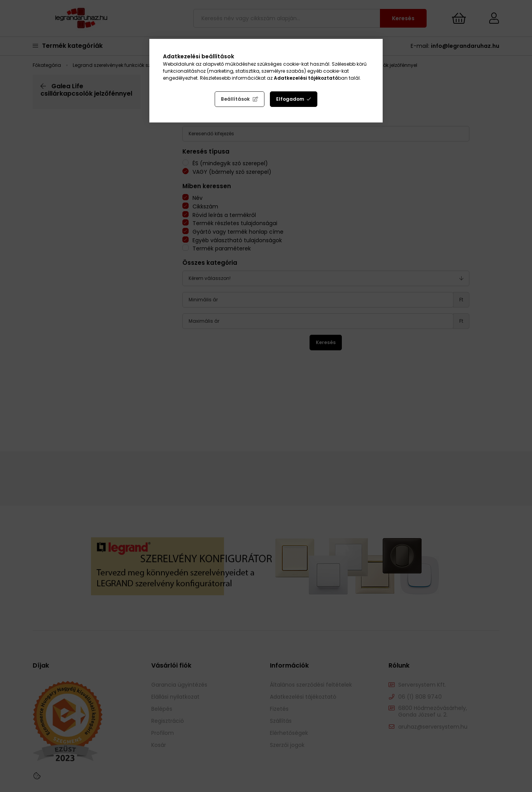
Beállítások (235, 99)
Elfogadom (290, 99)
